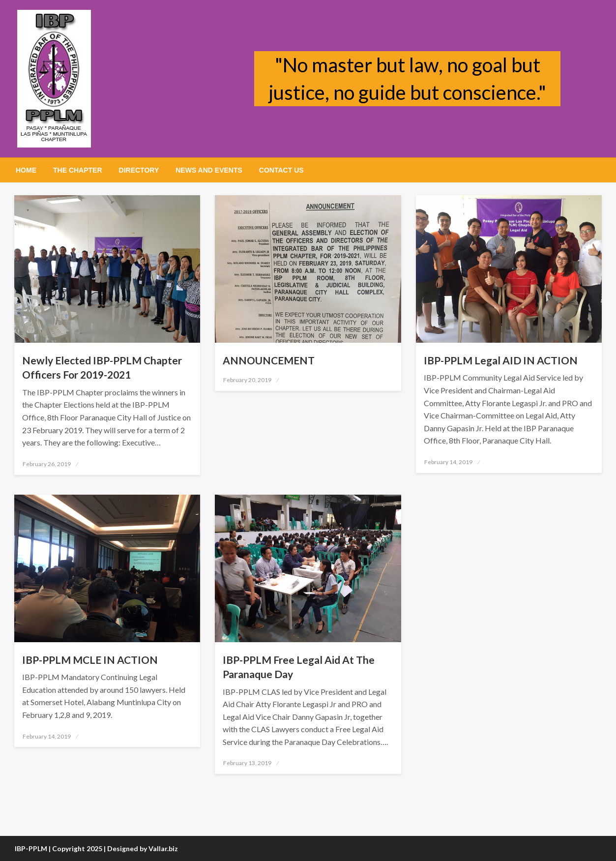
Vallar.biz (163, 848)
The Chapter (78, 170)
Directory (139, 170)
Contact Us (281, 170)
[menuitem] (26, 170)
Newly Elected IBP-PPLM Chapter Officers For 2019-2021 (102, 367)
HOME (26, 170)
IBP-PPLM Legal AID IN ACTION (501, 360)
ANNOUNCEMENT (269, 360)
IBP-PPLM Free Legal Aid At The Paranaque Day (299, 667)
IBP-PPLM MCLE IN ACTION (90, 660)
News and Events (209, 170)
